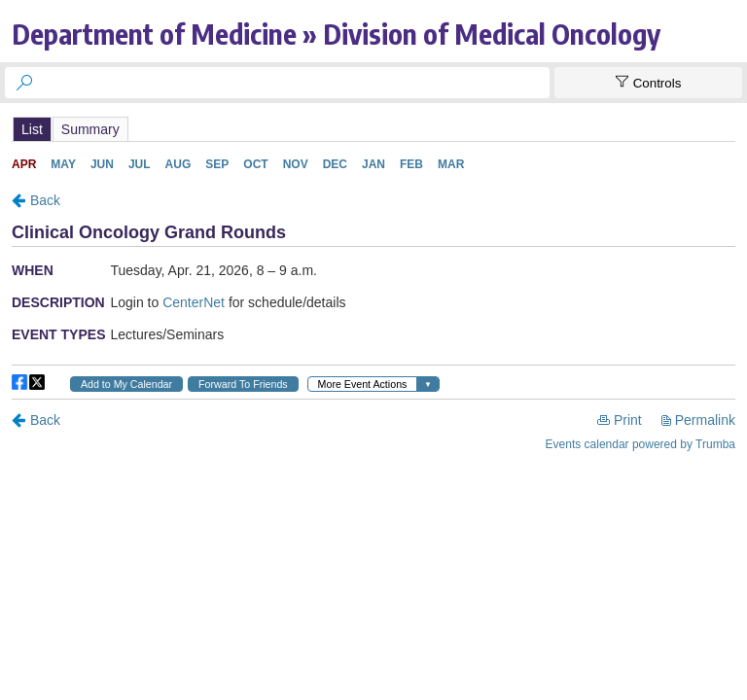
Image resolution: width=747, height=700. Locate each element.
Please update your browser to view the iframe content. (373, 129)
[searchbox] (295, 83)
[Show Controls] (648, 83)
